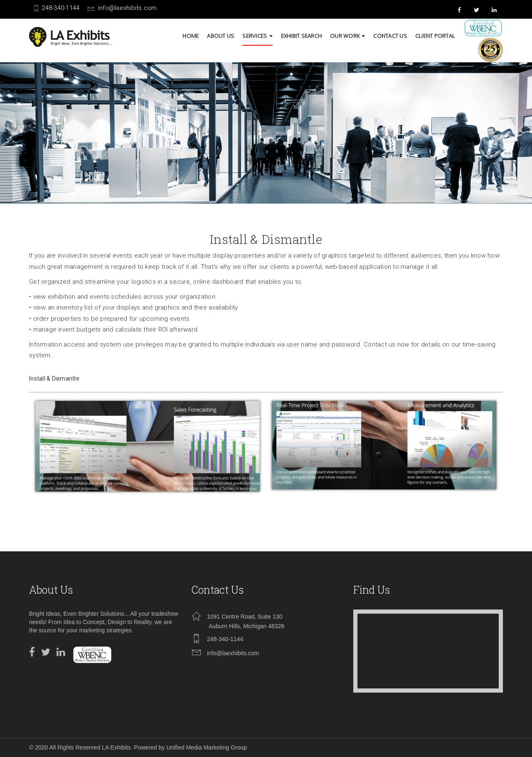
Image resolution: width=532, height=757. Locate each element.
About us (220, 36)
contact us (390, 36)
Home (191, 36)
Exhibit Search (302, 36)
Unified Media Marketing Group (207, 747)
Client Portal (435, 36)
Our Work (347, 36)
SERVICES (257, 36)
